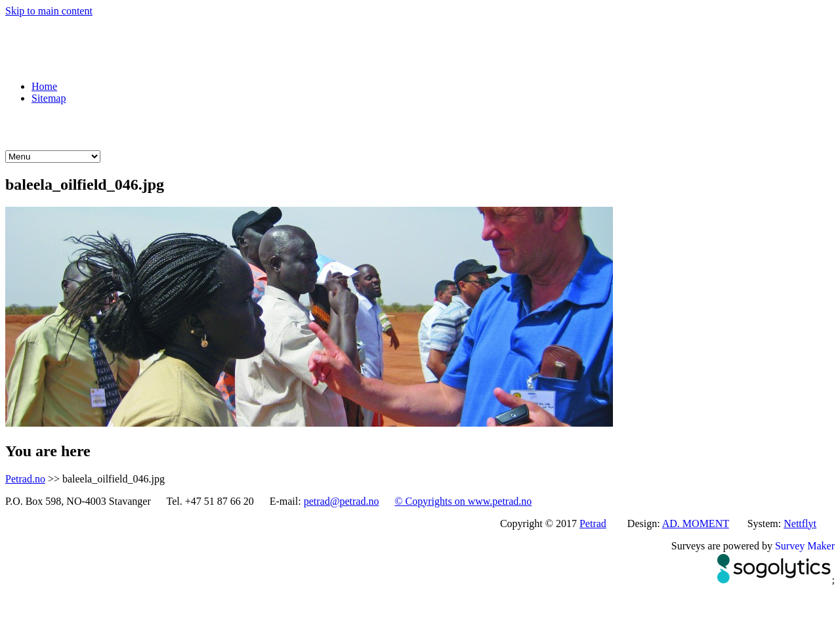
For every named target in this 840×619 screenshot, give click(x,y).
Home (44, 86)
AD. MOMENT (696, 523)
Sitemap (49, 98)
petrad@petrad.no (342, 501)
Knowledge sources (380, 127)
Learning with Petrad (262, 127)
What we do (68, 127)
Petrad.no (25, 479)
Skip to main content (49, 11)
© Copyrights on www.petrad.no (463, 501)
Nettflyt (800, 523)
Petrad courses (155, 127)
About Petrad (479, 127)
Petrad (593, 523)
